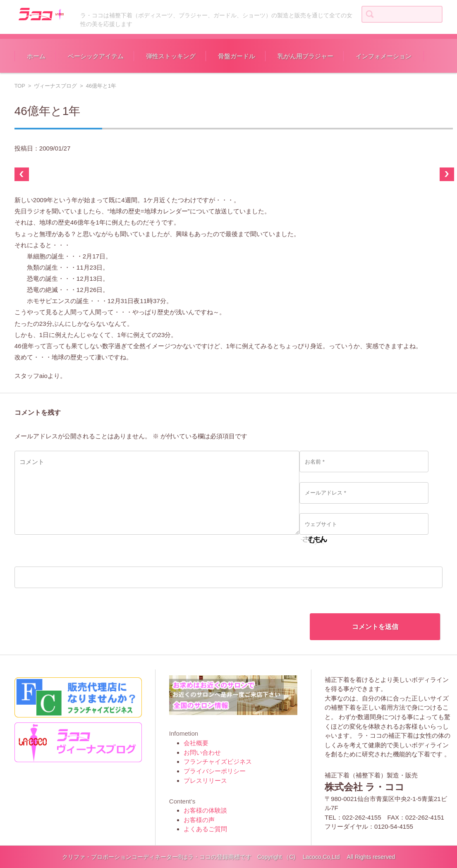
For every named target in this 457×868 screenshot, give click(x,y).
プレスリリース (205, 781)
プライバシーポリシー (215, 771)
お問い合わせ (202, 752)
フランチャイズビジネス (218, 762)
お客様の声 (199, 820)
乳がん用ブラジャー (305, 56)
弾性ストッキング (171, 56)
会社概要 (196, 743)
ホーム (36, 56)
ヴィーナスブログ (55, 86)
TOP (20, 86)
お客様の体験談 (205, 810)
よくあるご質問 (205, 829)
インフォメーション (384, 56)
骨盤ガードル (237, 56)
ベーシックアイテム (96, 56)
